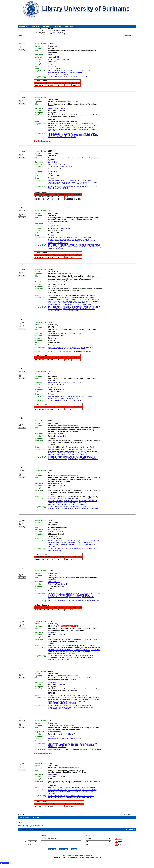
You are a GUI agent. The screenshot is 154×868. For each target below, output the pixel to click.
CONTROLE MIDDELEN (66, 127)
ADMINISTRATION (64, 307)
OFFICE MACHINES (74, 400)
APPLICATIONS (95, 541)
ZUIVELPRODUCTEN (56, 301)
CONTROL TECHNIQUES (88, 135)
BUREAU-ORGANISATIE (57, 71)
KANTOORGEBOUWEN (57, 347)
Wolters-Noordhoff (63, 59)
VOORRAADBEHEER (74, 182)
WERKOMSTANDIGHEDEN (76, 349)
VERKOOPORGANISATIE (57, 653)
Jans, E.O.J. (53, 162)
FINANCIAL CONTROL (85, 657)
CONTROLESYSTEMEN (78, 303)
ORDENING (52, 595)
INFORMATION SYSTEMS (58, 459)
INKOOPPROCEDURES (57, 184)
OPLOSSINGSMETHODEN (58, 305)
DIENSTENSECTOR (89, 790)
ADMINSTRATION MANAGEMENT (60, 133)
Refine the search (57, 32)
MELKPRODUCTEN (92, 299)
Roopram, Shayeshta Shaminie (59, 282)
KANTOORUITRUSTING (77, 396)
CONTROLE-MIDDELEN (57, 453)
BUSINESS (52, 307)
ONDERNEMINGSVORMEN (91, 648)
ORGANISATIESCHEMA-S (67, 595)
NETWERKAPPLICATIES (57, 541)
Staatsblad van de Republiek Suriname (62, 739)
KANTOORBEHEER (75, 73)
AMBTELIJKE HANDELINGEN (69, 745)
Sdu (59, 336)
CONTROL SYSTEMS (56, 249)
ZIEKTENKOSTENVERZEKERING (80, 449)
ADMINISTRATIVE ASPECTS (91, 749)
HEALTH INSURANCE (74, 457)
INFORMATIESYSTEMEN (57, 241)
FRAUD (73, 137)
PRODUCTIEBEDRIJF (56, 125)
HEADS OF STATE (55, 749)
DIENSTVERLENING (56, 451)
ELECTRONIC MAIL (55, 550)
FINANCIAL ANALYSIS (71, 311)
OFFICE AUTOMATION (56, 549)
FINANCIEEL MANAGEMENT (77, 184)
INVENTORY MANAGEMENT (59, 659)
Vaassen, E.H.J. (54, 57)
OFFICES (52, 351)
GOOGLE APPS (73, 541)
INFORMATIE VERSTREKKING (78, 239)
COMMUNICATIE (65, 544)
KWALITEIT (75, 455)
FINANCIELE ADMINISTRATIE (59, 129)
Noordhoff (64, 167)
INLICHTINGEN (83, 595)
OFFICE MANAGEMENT (57, 77)
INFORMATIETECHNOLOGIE (59, 74)
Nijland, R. (62, 164)
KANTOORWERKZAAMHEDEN (74, 543)
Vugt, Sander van (54, 529)
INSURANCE (71, 796)
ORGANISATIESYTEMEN (57, 239)
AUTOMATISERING (71, 451)
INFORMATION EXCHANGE (70, 247)
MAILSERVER (83, 544)
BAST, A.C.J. (53, 164)
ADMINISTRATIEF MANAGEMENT (79, 71)
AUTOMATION (73, 459)
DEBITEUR (85, 125)
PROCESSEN (91, 241)
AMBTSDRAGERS (85, 743)
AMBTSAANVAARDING (57, 743)
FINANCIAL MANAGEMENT (58, 188)
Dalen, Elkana (53, 774)
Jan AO (51, 173)
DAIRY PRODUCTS (55, 309)
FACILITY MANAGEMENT (69, 398)
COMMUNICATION (90, 549)
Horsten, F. (74, 333)
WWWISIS (89, 853)
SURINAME (52, 131)
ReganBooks (61, 584)
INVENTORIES (76, 307)
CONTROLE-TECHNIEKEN (76, 453)
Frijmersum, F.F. (54, 632)
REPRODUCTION (73, 656)
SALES (94, 186)
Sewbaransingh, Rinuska (57, 108)
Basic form (132, 828)
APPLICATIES (84, 541)
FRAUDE (92, 129)
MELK (82, 299)
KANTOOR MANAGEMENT (83, 124)
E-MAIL (74, 544)
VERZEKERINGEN (75, 790)
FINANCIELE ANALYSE (82, 650)
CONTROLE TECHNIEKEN (85, 127)
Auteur (60, 110)
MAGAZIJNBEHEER (89, 182)
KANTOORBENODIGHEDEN (58, 303)
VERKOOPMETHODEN (57, 182)
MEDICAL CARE (89, 457)
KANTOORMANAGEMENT (58, 73)
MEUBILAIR (88, 347)
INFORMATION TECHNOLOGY (77, 77)
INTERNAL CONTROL (70, 135)
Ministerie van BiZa (55, 732)
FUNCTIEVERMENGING (79, 129)
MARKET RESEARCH (87, 309)
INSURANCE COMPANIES (88, 459)
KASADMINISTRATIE (72, 125)
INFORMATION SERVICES (91, 247)
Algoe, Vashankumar (55, 434)
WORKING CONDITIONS (83, 351)
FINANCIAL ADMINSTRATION (59, 137)
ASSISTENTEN (79, 593)
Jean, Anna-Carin (54, 582)
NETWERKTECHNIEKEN (76, 241)
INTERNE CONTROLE (66, 652)
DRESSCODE (53, 599)
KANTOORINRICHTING (75, 347)
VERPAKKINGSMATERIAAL (87, 301)
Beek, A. (51, 55)
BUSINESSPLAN (71, 301)
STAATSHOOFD (72, 743)
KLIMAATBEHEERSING (57, 349)
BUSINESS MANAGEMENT (58, 245)
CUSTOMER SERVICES (85, 796)
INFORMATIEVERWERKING (58, 597)
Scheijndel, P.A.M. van (56, 333)
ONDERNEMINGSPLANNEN (58, 297)
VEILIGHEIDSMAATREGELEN (59, 455)
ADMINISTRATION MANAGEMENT (79, 186)
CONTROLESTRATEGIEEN (58, 243)
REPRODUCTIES (74, 648)
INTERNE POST (75, 597)
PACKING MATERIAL (76, 305)
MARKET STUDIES (55, 311)
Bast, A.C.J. (52, 226)
